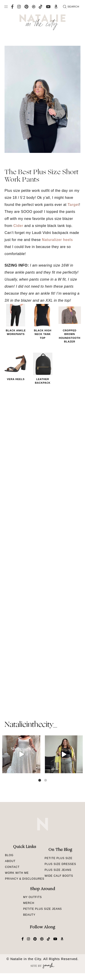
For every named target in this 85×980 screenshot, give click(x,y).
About (10, 861)
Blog (9, 855)
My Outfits (32, 897)
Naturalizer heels (57, 240)
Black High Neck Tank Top (43, 334)
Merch (29, 903)
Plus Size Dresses (60, 864)
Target (73, 205)
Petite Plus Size (59, 858)
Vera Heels (16, 379)
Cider (18, 226)
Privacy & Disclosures (25, 879)
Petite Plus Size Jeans (42, 909)
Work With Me (17, 873)
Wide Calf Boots (59, 876)
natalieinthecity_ (31, 725)
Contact (12, 867)
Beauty (29, 915)
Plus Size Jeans (58, 870)
